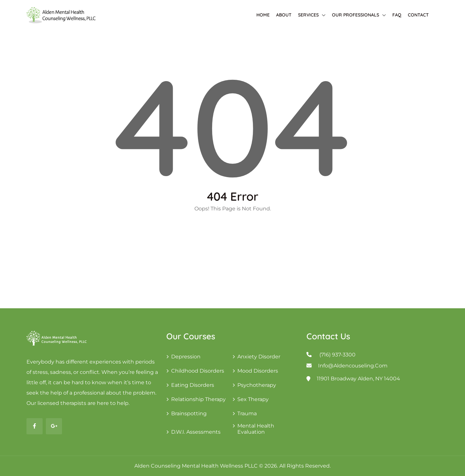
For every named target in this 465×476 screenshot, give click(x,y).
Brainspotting (189, 413)
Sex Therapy (253, 399)
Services (308, 15)
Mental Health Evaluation (256, 429)
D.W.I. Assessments (196, 432)
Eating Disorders (193, 385)
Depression (186, 357)
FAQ (397, 15)
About (284, 15)
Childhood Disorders (198, 371)
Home (263, 15)
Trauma (247, 413)
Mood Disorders (258, 371)
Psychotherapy (257, 385)
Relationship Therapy (198, 399)
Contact (418, 15)
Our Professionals (356, 15)
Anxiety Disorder (259, 357)
